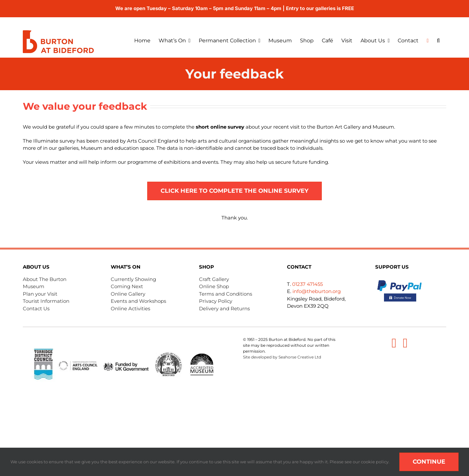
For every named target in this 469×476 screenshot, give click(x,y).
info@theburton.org (317, 291)
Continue (429, 462)
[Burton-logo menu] (58, 33)
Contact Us (36, 308)
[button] (441, 41)
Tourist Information (46, 301)
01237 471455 (307, 284)
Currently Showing (133, 279)
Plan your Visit (40, 294)
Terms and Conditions (226, 294)
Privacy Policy (216, 301)
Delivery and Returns (224, 308)
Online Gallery (128, 294)
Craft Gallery (214, 279)
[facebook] (394, 343)
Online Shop (214, 286)
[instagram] (405, 343)
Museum (34, 286)
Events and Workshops (138, 301)
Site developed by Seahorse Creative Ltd (282, 357)
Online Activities (130, 308)
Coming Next (127, 286)
